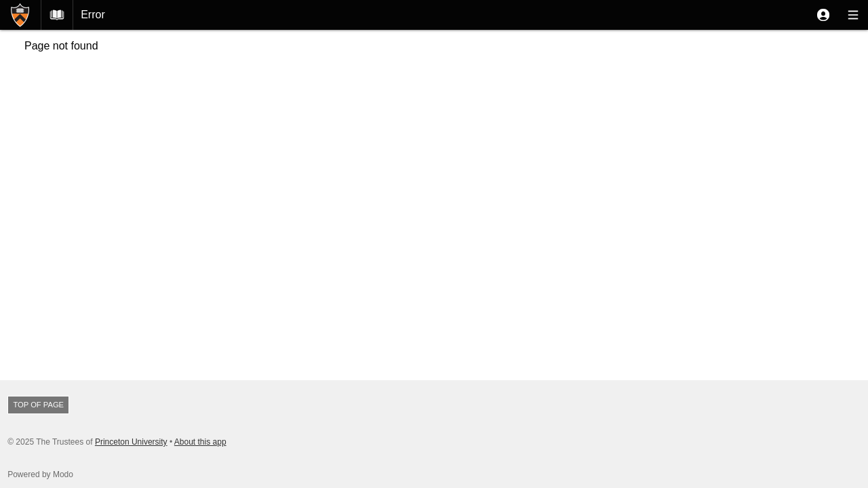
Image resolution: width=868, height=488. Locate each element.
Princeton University (131, 442)
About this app (200, 442)
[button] (823, 15)
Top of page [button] (38, 405)
